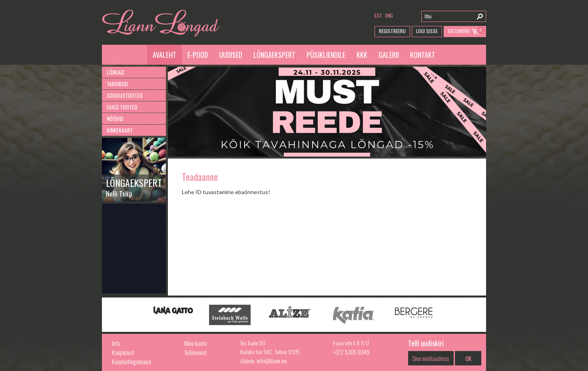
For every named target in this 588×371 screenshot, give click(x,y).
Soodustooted (125, 95)
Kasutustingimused (132, 361)
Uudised (231, 55)
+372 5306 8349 (351, 352)
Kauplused (123, 352)
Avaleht (164, 55)
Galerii (389, 55)
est (378, 15)
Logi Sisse (427, 31)
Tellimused (195, 352)
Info (116, 343)
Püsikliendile (326, 55)
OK (468, 358)
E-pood (198, 55)
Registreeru (392, 31)
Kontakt (423, 55)
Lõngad (116, 72)
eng (389, 15)
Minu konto (196, 343)
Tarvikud (117, 84)
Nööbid (115, 118)
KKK (362, 55)
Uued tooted (122, 107)
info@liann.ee (272, 361)
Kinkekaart (120, 130)
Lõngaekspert (274, 55)
